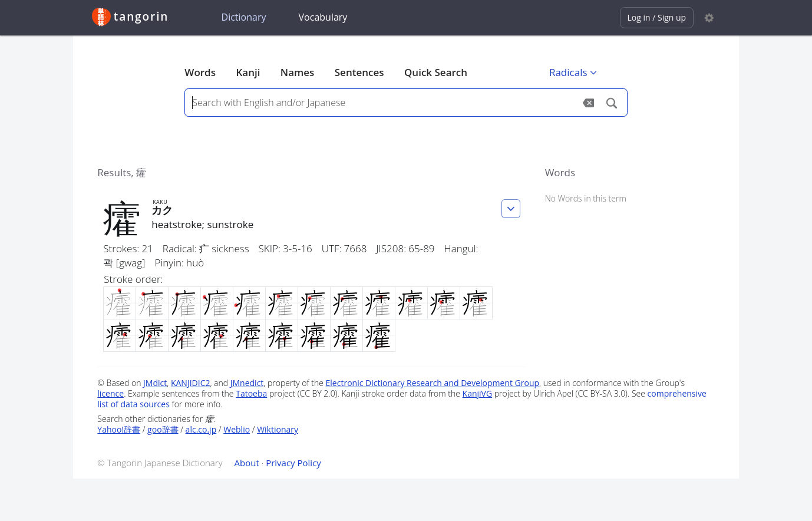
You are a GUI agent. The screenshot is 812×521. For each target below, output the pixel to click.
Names (297, 72)
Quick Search (436, 72)
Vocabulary (323, 17)
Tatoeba (251, 393)
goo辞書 (163, 429)
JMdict (155, 383)
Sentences (359, 72)
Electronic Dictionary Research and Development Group (433, 383)
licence (110, 393)
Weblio (237, 429)
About (247, 463)
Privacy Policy (293, 463)
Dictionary (244, 17)
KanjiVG (478, 393)
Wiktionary (278, 429)
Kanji (248, 72)
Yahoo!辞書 (119, 429)
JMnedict (247, 383)
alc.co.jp (201, 429)
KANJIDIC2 (191, 383)
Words (200, 72)
